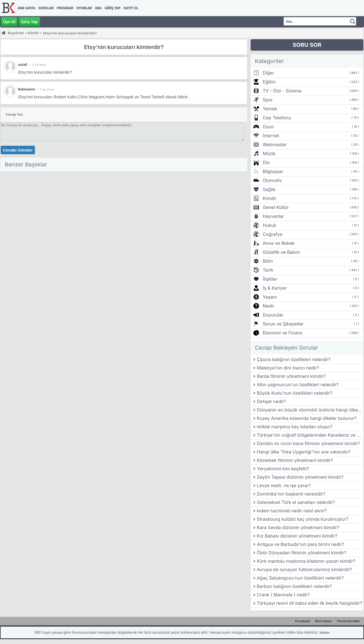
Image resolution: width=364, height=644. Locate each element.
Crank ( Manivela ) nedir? (283, 595)
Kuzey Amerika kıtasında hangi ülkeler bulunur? (307, 418)
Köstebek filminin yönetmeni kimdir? (295, 460)
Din (266, 162)
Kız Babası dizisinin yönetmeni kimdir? (297, 536)
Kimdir (269, 198)
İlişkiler (270, 279)
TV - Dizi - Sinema (282, 91)
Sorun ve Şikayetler (283, 324)
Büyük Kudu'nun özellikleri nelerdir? (294, 393)
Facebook (303, 621)
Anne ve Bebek (279, 243)
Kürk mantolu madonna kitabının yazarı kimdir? (306, 561)
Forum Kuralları (349, 621)
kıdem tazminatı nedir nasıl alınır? (292, 511)
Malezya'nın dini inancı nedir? (288, 368)
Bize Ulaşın (324, 621)
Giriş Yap (113, 8)
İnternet (271, 136)
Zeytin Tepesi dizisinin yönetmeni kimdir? (300, 477)
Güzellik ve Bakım (281, 252)
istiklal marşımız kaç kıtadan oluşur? (295, 427)
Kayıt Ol (131, 8)
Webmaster (275, 145)
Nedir (268, 306)
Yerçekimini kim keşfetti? (283, 469)
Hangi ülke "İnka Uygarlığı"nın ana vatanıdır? (304, 452)
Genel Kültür (276, 207)
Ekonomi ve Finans (282, 333)
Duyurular (273, 315)
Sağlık (269, 189)
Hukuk (269, 225)
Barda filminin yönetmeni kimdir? (291, 376)
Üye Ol (9, 22)
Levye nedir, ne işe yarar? (284, 485)
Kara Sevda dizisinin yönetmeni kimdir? (298, 527)
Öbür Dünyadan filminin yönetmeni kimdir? (302, 553)
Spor (268, 100)
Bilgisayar (273, 171)
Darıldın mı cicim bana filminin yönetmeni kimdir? (308, 443)
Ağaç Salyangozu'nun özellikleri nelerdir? (300, 578)
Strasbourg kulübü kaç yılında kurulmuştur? (302, 519)
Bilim (268, 261)
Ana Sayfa (26, 8)
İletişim (325, 633)
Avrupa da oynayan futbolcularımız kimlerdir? (304, 569)
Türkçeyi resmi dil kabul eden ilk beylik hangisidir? (310, 603)
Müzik (269, 154)
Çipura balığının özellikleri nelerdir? (294, 359)
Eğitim (269, 82)
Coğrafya (272, 234)
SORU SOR (307, 45)
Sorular (46, 8)
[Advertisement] (124, 213)
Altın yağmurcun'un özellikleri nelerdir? (298, 385)
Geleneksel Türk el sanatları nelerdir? (296, 502)
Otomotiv (272, 180)
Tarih (268, 270)
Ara (98, 8)
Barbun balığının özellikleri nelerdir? (294, 586)
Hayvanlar (273, 216)
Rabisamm (26, 89)
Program (65, 8)
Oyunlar (84, 8)
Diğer (268, 73)
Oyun (268, 127)
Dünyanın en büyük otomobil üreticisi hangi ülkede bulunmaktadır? (310, 410)
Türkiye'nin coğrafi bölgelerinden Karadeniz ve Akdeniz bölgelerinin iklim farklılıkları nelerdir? (310, 435)
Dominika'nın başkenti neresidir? (291, 494)
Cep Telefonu (277, 118)
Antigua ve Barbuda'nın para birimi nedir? (300, 544)
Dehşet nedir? (271, 401)
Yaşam (270, 297)
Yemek (270, 109)
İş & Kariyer (275, 288)
